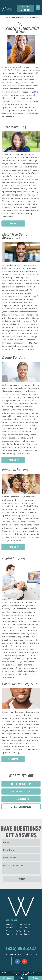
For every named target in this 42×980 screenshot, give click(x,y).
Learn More (13, 223)
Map (35, 978)
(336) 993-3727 (21, 948)
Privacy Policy (28, 973)
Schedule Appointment (25, 8)
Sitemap (20, 973)
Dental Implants (21, 799)
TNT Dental (27, 975)
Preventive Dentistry (21, 784)
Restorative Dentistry (21, 791)
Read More (13, 759)
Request (7, 978)
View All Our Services (21, 807)
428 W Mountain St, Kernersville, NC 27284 (21, 954)
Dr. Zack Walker (15, 70)
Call (21, 978)
